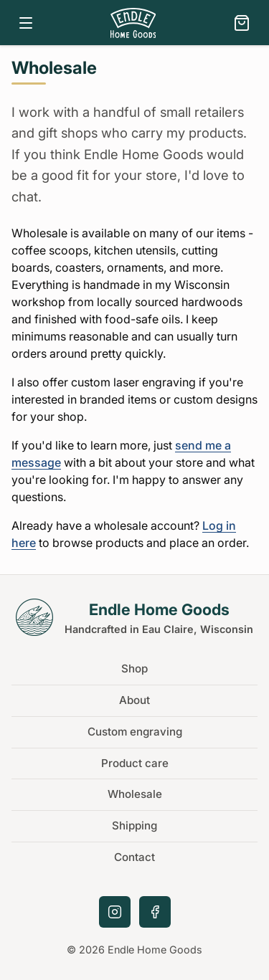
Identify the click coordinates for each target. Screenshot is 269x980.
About (134, 700)
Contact (134, 857)
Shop (134, 669)
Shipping (134, 826)
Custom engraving (135, 732)
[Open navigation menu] (26, 23)
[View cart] (242, 23)
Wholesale (135, 794)
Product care (135, 763)
